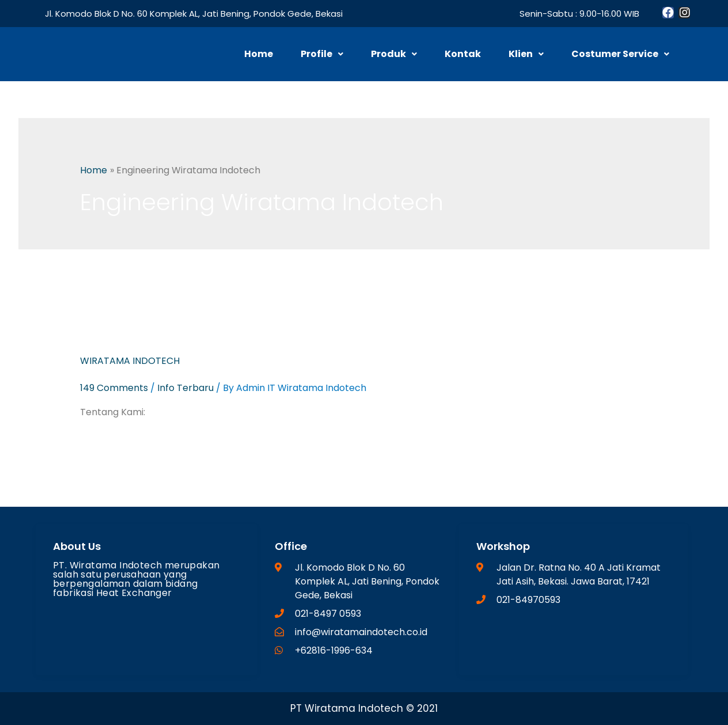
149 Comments (114, 388)
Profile (322, 54)
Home (259, 54)
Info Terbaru (185, 388)
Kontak (463, 54)
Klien (526, 54)
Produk (394, 54)
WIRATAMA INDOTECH (130, 361)
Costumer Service (620, 54)
